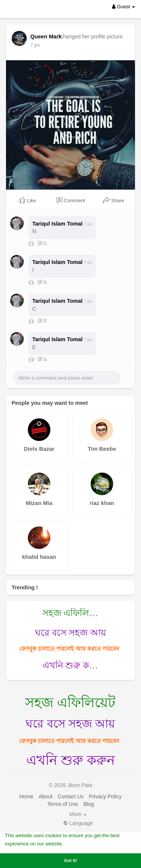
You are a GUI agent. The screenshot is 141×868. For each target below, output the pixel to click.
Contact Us (70, 827)
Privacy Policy (105, 827)
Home (26, 827)
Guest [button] (124, 7)
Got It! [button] (70, 860)
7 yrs (35, 45)
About (46, 827)
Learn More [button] (78, 843)
